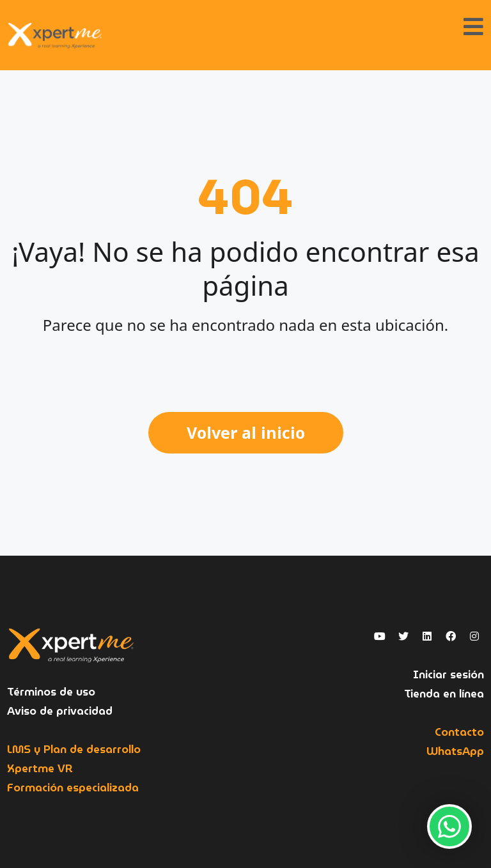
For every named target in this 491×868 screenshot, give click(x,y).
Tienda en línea (444, 694)
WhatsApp (455, 751)
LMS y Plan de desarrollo (74, 750)
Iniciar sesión (448, 675)
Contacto (459, 732)
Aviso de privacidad (60, 711)
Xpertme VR (40, 769)
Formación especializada (73, 788)
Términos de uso (51, 692)
